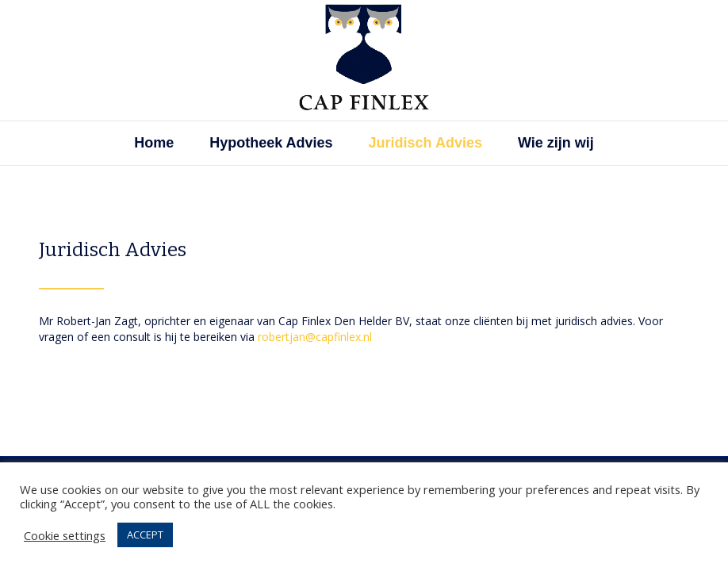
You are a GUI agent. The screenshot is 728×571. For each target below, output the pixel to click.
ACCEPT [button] (145, 535)
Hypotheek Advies (271, 143)
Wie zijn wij (556, 143)
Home (154, 143)
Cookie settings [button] (65, 535)
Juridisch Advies (425, 143)
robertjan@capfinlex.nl (315, 337)
